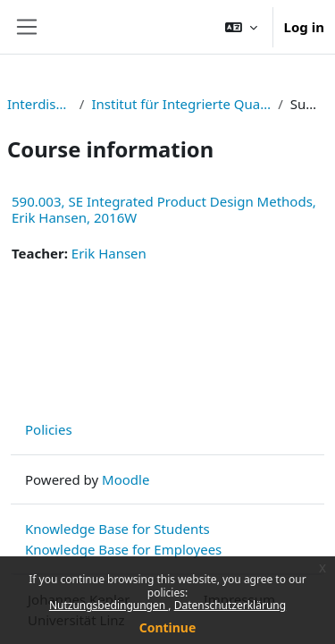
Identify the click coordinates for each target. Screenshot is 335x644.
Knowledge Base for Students (117, 529)
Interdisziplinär (40, 104)
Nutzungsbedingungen (109, 605)
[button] (241, 27)
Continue (168, 627)
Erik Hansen (109, 253)
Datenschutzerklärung (230, 605)
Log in (304, 27)
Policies (49, 429)
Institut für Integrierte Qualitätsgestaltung (181, 104)
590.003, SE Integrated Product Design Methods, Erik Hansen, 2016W (164, 209)
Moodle (126, 479)
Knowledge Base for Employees (123, 549)
